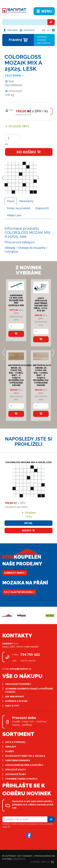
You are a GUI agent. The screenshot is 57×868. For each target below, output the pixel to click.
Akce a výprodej (15, 742)
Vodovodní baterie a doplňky (24, 765)
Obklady (10, 248)
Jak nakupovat (15, 696)
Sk (48, 30)
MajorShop (19, 859)
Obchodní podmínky (18, 684)
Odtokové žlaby (16, 774)
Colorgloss (11, 251)
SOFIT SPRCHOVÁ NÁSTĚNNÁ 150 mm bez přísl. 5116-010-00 (41, 304)
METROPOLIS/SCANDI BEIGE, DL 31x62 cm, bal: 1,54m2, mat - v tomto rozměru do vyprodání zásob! (20, 375)
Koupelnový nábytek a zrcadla (25, 756)
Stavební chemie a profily (22, 779)
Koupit (29, 531)
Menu (44, 11)
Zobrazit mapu (15, 573)
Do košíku (29, 152)
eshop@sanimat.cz (20, 669)
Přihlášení (10, 30)
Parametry (26, 201)
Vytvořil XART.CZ (42, 862)
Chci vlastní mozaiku (19, 592)
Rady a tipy (12, 706)
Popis (11, 201)
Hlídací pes (14, 215)
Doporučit (42, 208)
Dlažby (10, 751)
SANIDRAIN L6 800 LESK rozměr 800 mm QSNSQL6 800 (16, 300)
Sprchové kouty (16, 769)
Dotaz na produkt (19, 208)
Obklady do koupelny (32, 248)
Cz (43, 30)
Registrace (27, 30)
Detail (28, 523)
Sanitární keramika (18, 760)
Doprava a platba (16, 701)
